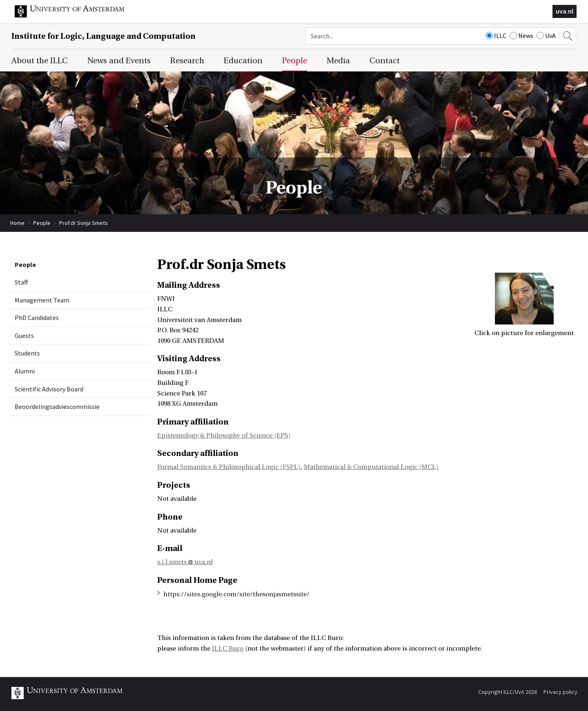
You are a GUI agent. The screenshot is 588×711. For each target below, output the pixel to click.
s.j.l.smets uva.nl (185, 562)
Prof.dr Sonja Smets (84, 223)
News (521, 36)
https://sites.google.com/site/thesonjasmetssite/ (236, 594)
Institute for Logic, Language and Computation (104, 36)
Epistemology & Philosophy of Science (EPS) (224, 435)
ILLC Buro (228, 649)
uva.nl (565, 11)
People (42, 223)
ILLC (496, 36)
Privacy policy (560, 692)
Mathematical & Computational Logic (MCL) (371, 467)
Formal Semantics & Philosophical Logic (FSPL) (229, 467)
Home (17, 223)
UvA (546, 36)
